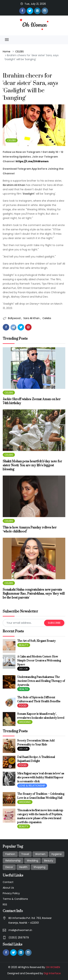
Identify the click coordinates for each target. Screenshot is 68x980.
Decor (9, 867)
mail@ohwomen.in (20, 930)
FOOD (23, 706)
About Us (8, 888)
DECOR (23, 669)
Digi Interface (52, 973)
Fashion (10, 854)
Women (40, 854)
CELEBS (19, 51)
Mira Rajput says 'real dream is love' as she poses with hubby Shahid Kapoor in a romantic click (41, 778)
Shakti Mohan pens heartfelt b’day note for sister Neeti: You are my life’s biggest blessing (32, 465)
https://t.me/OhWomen (32, 161)
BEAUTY (24, 645)
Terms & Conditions (15, 899)
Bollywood (15, 318)
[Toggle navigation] (7, 40)
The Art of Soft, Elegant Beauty (36, 641)
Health (23, 867)
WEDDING (25, 722)
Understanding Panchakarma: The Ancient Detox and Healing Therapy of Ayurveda (41, 681)
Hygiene (57, 854)
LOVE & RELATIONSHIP (32, 786)
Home (7, 51)
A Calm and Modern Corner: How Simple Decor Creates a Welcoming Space (39, 661)
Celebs (47, 318)
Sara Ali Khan (32, 318)
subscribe (54, 623)
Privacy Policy (11, 893)
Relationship (13, 861)
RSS (5, 904)
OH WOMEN (53, 967)
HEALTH (23, 689)
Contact (8, 882)
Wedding (32, 861)
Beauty (49, 861)
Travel (25, 854)
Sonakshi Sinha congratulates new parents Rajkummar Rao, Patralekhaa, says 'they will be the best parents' (34, 594)
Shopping (39, 867)
